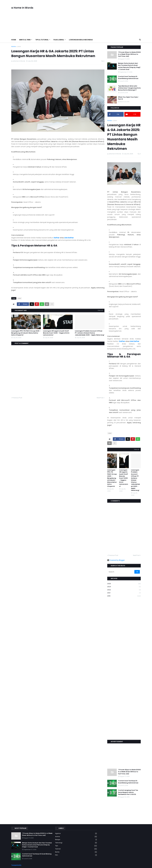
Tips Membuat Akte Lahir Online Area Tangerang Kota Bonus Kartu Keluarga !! (129, 88)
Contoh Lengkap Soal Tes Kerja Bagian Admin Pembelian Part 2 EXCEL (128, 792)
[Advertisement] (100, 18)
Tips (76, 846)
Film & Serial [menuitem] (59, 40)
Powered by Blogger (116, 560)
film (76, 855)
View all (100, 310)
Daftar (57, 238)
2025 (124, 584)
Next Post (100, 398)
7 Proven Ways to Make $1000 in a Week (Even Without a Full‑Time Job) (129, 54)
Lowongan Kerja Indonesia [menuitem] (81, 40)
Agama (76, 833)
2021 (124, 593)
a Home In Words (22, 8)
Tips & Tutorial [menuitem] (42, 40)
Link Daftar (69, 238)
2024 (124, 587)
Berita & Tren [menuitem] (25, 40)
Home (14, 46)
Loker (19, 46)
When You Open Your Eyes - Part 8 (129, 98)
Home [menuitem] (14, 40)
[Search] (121, 572)
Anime (76, 837)
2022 (124, 590)
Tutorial (76, 849)
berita (76, 852)
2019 (124, 596)
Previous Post (17, 398)
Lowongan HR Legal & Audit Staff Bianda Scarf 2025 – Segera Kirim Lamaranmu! (56, 333)
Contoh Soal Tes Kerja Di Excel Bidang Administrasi (128, 78)
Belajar (76, 840)
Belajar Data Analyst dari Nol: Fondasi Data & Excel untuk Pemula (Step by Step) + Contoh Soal (129, 66)
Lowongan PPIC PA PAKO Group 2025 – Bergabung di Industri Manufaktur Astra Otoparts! (26, 333)
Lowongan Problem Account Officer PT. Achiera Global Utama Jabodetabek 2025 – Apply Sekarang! (90, 333)
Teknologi (76, 843)
